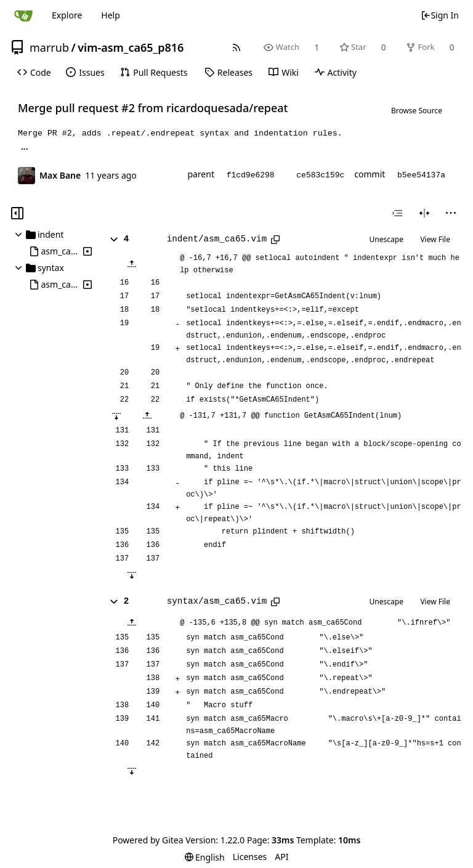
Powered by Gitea (148, 840)
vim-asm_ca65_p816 (131, 47)
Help (111, 15)
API (281, 857)
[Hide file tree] (17, 213)
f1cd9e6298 (251, 175)
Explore (67, 15)
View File (435, 239)
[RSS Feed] (237, 47)
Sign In (440, 15)
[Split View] (424, 213)
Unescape (386, 239)
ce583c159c (320, 175)
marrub (49, 47)
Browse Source (417, 111)
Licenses (250, 857)
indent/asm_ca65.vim (217, 239)
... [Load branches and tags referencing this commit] (25, 148)
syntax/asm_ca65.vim (217, 601)
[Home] (23, 15)
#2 (128, 108)
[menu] (451, 213)
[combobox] (397, 213)
